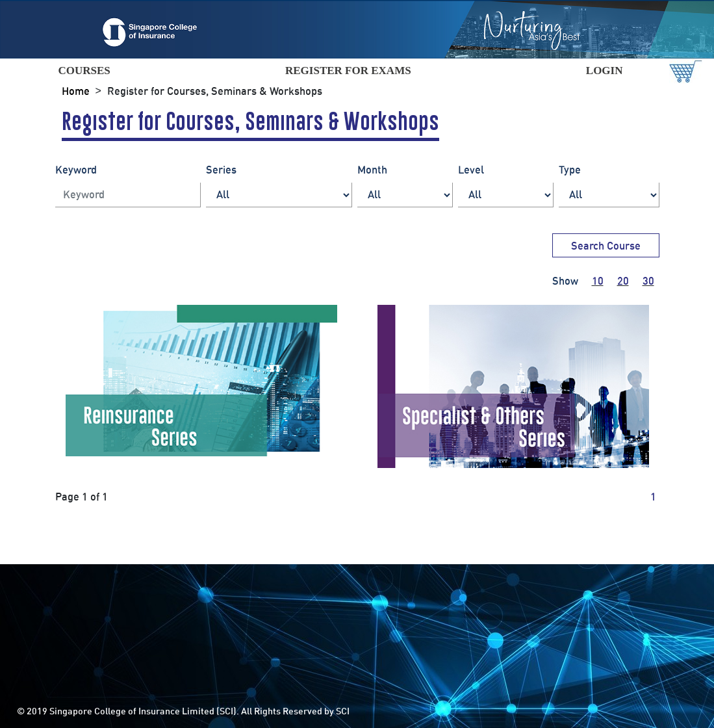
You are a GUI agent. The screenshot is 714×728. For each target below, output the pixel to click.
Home (76, 91)
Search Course (606, 246)
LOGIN (605, 71)
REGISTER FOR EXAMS (348, 71)
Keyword (76, 170)
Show (565, 281)
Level (471, 170)
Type (570, 170)
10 (598, 281)
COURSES (84, 71)
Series (221, 170)
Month (372, 170)
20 (623, 281)
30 (648, 281)
